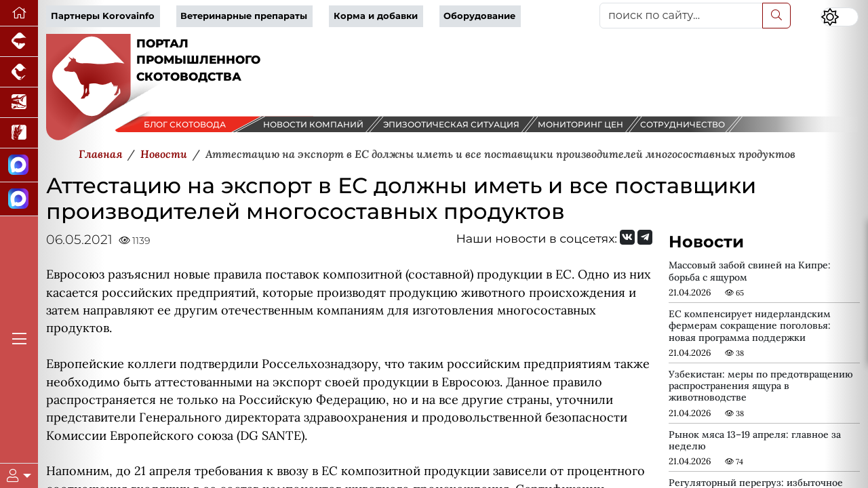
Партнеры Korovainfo (103, 16)
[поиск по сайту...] (681, 16)
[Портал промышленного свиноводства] (19, 42)
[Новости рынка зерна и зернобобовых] (19, 133)
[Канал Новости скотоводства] (19, 165)
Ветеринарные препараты (244, 16)
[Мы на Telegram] (645, 237)
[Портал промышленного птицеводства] (19, 72)
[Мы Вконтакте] (627, 237)
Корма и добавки (376, 16)
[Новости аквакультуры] (19, 103)
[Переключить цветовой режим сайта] (840, 17)
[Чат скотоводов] (19, 199)
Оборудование (479, 16)
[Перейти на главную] (19, 13)
